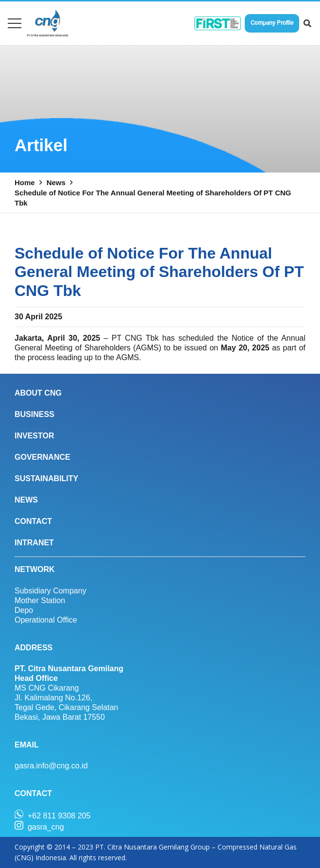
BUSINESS (34, 414)
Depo (24, 610)
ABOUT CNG (38, 393)
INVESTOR (34, 436)
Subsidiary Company (51, 591)
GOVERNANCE (42, 457)
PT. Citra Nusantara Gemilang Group (152, 847)
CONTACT (33, 521)
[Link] (48, 23)
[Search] (308, 24)
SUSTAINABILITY (46, 478)
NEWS (26, 500)
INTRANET (34, 543)
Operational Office (46, 620)
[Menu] (15, 23)
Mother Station (40, 600)
